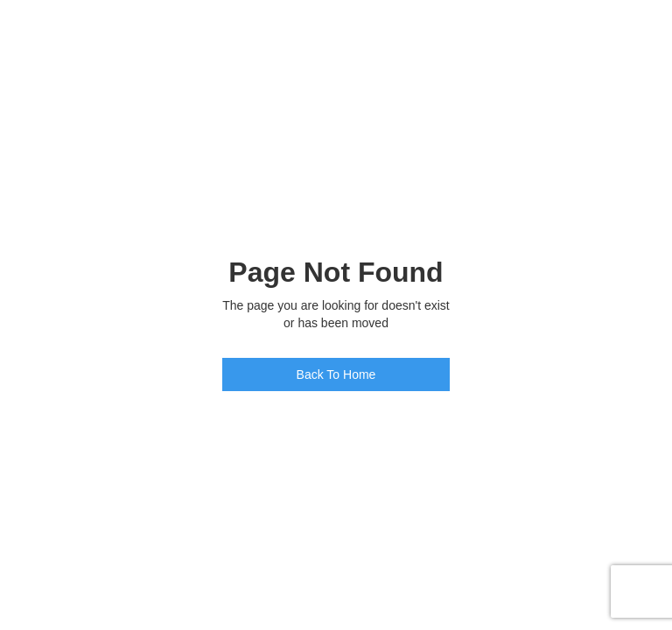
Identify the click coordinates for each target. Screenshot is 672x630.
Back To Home (336, 374)
